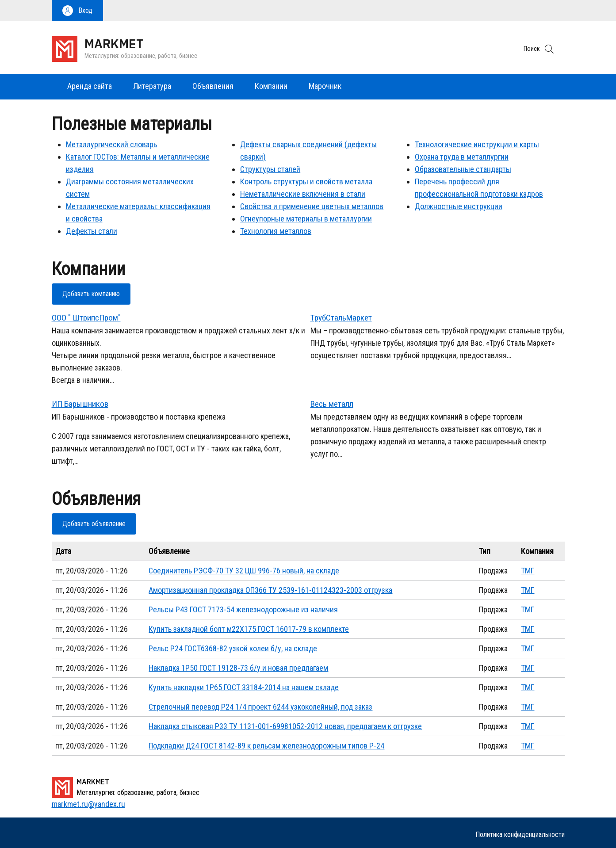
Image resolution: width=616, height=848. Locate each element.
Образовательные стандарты (463, 169)
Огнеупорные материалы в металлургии (306, 219)
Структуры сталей (270, 169)
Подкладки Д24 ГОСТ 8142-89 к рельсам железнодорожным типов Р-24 (266, 746)
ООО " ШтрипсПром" (86, 318)
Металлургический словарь (111, 144)
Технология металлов (276, 231)
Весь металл (332, 404)
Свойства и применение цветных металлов (312, 206)
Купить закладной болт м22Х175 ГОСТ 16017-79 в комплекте (249, 629)
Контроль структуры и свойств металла (306, 181)
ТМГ (528, 571)
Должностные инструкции (459, 206)
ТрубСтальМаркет (341, 318)
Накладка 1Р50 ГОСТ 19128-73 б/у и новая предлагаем (238, 668)
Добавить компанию (91, 294)
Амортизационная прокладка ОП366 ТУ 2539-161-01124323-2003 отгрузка (270, 590)
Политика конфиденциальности (520, 835)
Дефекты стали (92, 231)
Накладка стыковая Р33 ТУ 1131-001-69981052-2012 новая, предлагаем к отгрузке (285, 726)
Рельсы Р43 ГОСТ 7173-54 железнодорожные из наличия (243, 609)
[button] (77, 11)
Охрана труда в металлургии (462, 157)
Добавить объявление (94, 524)
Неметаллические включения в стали (303, 194)
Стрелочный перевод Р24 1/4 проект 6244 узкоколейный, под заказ (260, 707)
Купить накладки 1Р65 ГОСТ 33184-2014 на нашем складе (244, 687)
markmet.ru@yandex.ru (88, 804)
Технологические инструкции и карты (477, 144)
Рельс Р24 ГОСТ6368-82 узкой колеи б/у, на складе (233, 648)
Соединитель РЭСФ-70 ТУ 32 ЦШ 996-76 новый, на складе (244, 571)
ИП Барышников (80, 404)
